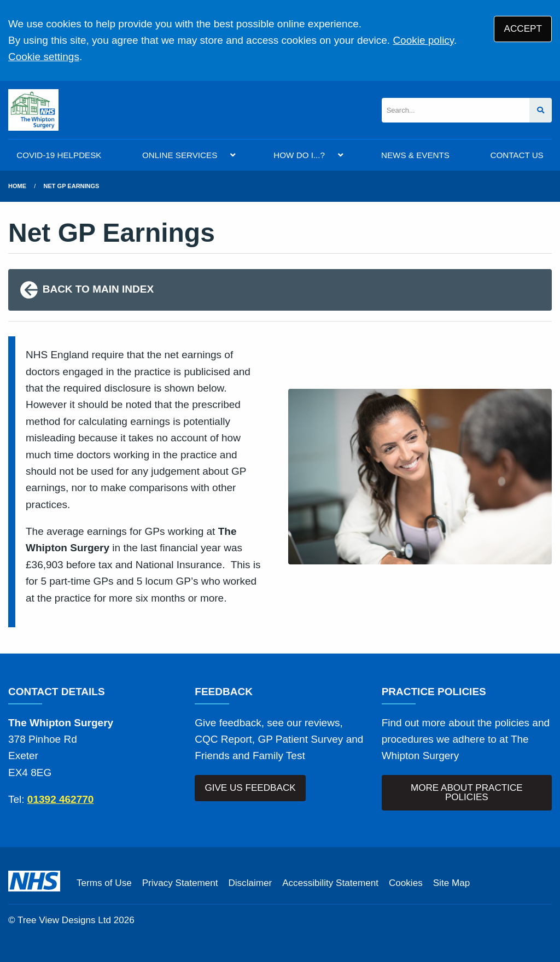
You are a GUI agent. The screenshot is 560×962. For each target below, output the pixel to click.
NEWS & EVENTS (415, 155)
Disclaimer (250, 883)
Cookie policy (423, 40)
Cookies (406, 883)
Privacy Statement (180, 883)
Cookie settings (44, 57)
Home (17, 186)
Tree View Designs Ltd (64, 920)
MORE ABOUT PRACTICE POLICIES (467, 792)
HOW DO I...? (299, 155)
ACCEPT (523, 29)
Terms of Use (104, 883)
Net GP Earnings (72, 186)
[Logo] (33, 110)
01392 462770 (61, 799)
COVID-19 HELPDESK (59, 155)
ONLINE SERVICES (180, 155)
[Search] (456, 110)
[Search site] (541, 110)
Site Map (451, 883)
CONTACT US (517, 155)
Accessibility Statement (330, 883)
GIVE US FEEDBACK (250, 788)
